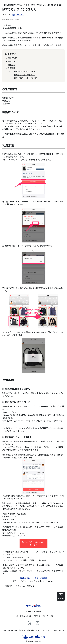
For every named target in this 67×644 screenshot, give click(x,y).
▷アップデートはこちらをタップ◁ (33, 544)
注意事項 (11, 68)
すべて (16, 616)
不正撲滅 (37, 616)
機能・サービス (18, 15)
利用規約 (30, 630)
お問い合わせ (59, 630)
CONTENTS (12, 58)
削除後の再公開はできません (25, 71)
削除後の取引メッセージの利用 (25, 78)
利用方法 (11, 65)
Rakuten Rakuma (10, 630)
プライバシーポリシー (44, 630)
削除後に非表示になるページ (25, 75)
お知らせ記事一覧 (33, 611)
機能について (13, 61)
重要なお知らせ (26, 616)
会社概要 (22, 630)
